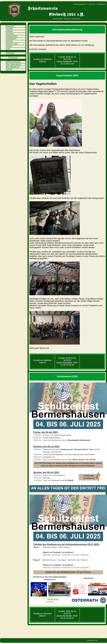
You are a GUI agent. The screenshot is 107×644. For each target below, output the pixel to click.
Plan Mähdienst (12, 67)
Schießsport (11, 39)
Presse (9, 46)
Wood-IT (92, 640)
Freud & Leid (11, 44)
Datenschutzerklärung (80, 4)
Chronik (9, 29)
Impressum (92, 4)
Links (8, 49)
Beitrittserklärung (13, 62)
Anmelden (10, 53)
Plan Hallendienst (13, 64)
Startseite (10, 26)
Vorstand (10, 34)
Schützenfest (11, 36)
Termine (9, 41)
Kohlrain (9, 31)
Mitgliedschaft (102, 4)
